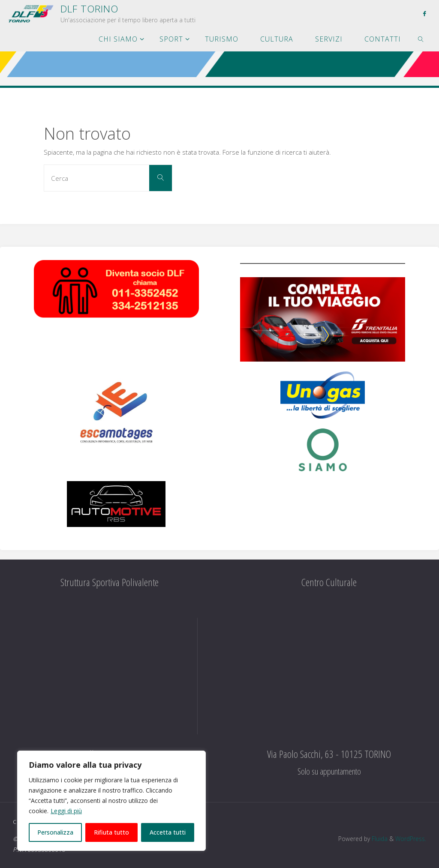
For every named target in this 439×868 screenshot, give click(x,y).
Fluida (379, 839)
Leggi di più (66, 811)
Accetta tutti (168, 832)
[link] (421, 39)
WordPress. (411, 839)
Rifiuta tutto (111, 832)
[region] (111, 801)
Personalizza (55, 832)
